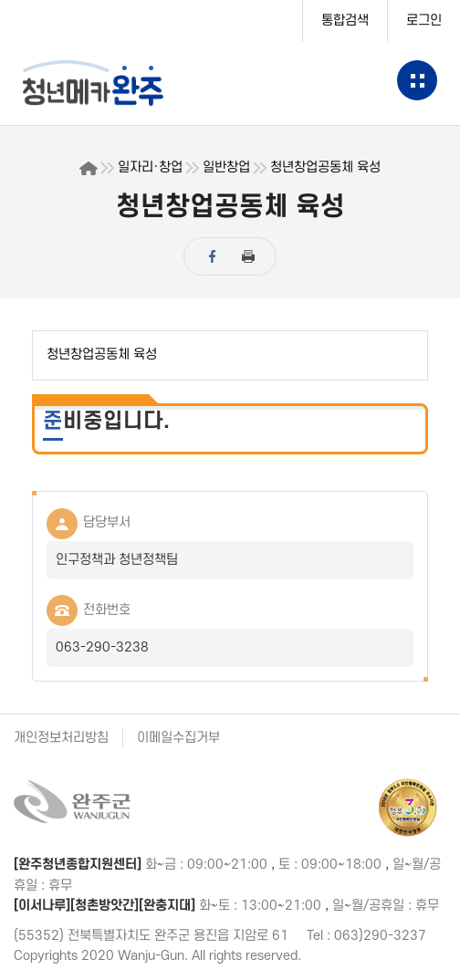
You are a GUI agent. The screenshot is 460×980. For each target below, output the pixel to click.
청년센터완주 (111, 83)
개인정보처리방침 (61, 738)
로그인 (424, 21)
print (248, 256)
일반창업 (226, 167)
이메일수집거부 (178, 738)
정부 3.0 (408, 808)
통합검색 (345, 21)
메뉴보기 (417, 80)
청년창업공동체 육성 (325, 167)
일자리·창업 (150, 167)
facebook (212, 256)
